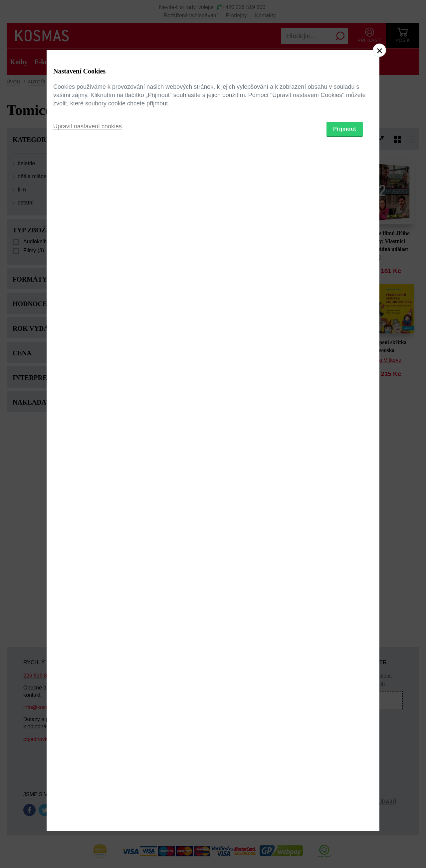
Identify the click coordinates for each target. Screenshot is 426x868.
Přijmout (345, 473)
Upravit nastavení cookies (88, 470)
